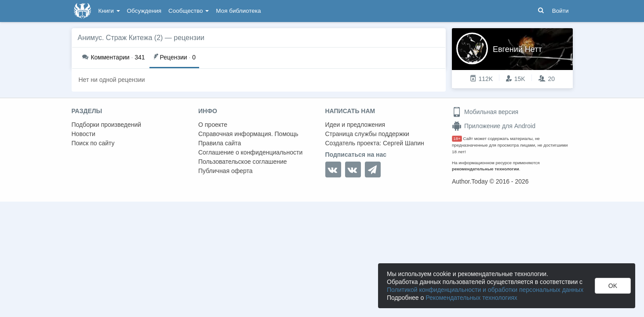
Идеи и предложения (355, 125)
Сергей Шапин (404, 143)
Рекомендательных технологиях (471, 298)
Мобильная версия (485, 112)
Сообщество (189, 11)
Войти (560, 11)
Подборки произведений (107, 125)
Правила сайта (220, 143)
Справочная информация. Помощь (248, 134)
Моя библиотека (238, 11)
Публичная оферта (226, 171)
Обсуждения (144, 11)
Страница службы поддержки (367, 134)
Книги (109, 11)
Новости (84, 134)
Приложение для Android (494, 126)
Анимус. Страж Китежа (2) (120, 38)
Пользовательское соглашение (243, 162)
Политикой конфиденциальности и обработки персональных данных (485, 290)
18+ (457, 138)
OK (613, 286)
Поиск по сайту (93, 143)
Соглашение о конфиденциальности (250, 152)
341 (114, 57)
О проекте (213, 125)
